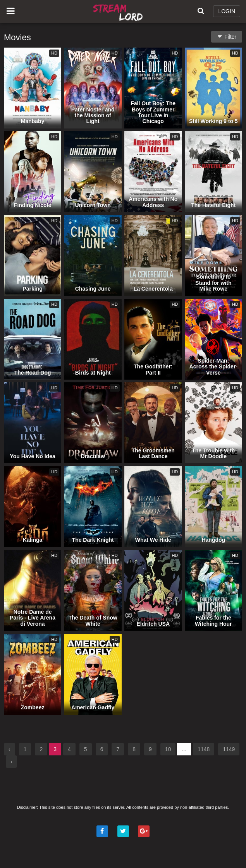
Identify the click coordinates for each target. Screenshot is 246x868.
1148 (204, 749)
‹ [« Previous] (9, 749)
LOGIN (227, 11)
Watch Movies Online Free (119, 12)
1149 (229, 749)
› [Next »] (11, 762)
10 (168, 749)
